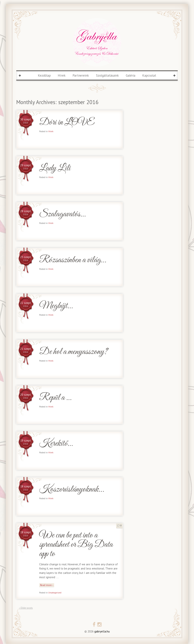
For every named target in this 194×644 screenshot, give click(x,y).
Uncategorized (55, 593)
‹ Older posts (26, 608)
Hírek (62, 75)
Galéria (131, 75)
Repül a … (55, 398)
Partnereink (81, 75)
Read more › (47, 585)
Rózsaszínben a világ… (73, 260)
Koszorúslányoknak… (72, 490)
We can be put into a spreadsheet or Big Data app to (76, 545)
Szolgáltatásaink (107, 75)
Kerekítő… (56, 444)
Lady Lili (55, 168)
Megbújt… (56, 306)
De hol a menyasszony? (73, 352)
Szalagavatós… (62, 214)
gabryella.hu (102, 631)
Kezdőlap (44, 75)
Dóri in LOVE (67, 123)
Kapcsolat (149, 75)
